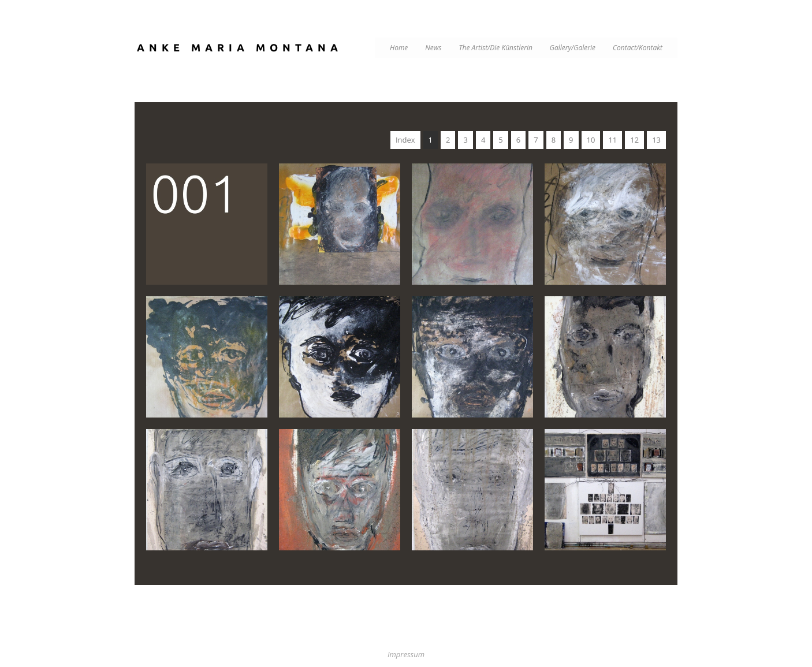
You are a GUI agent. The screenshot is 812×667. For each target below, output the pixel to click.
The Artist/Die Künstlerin (496, 48)
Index (405, 140)
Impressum (406, 654)
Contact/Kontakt (638, 48)
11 (612, 140)
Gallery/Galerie (573, 48)
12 (634, 140)
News (433, 48)
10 (591, 140)
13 (656, 140)
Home (399, 48)
